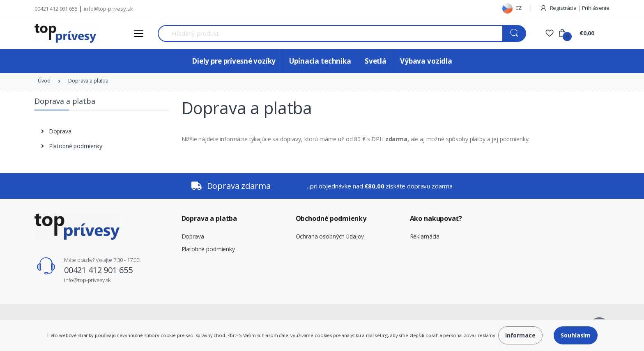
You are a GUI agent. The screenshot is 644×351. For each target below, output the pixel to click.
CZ (512, 8)
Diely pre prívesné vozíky (234, 61)
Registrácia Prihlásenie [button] (575, 8)
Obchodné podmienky (331, 218)
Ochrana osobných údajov (330, 236)
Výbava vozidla (426, 61)
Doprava (193, 236)
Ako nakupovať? (436, 218)
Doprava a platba (209, 218)
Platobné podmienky (208, 249)
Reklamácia (425, 236)
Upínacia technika (320, 61)
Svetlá (376, 61)
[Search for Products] (330, 33)
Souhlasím (576, 335)
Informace (520, 335)
